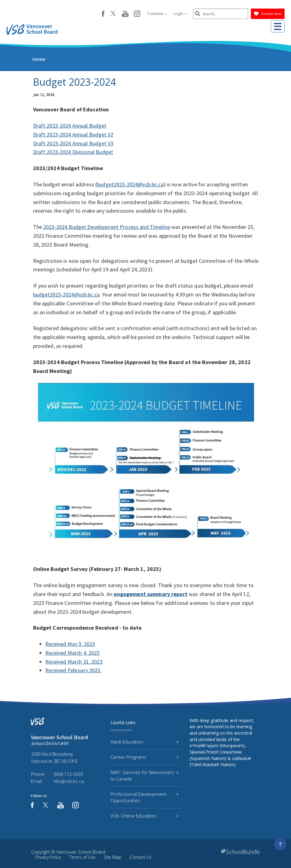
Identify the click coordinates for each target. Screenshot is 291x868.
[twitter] (113, 14)
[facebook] (103, 14)
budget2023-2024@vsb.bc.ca (130, 184)
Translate (157, 14)
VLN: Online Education (144, 816)
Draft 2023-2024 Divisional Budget (73, 152)
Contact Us (141, 857)
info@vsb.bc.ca (69, 781)
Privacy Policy (48, 857)
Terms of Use (82, 857)
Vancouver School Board (81, 852)
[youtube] (125, 14)
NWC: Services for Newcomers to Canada (144, 775)
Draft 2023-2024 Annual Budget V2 (73, 134)
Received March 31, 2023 (74, 662)
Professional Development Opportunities (144, 797)
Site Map (113, 857)
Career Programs (144, 757)
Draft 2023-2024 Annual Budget (70, 126)
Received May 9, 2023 (70, 644)
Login (180, 14)
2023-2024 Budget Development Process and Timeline (107, 227)
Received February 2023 (73, 670)
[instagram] (137, 14)
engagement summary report (151, 594)
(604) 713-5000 (68, 774)
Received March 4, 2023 (73, 653)
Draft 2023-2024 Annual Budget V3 (73, 143)
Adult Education (144, 742)
